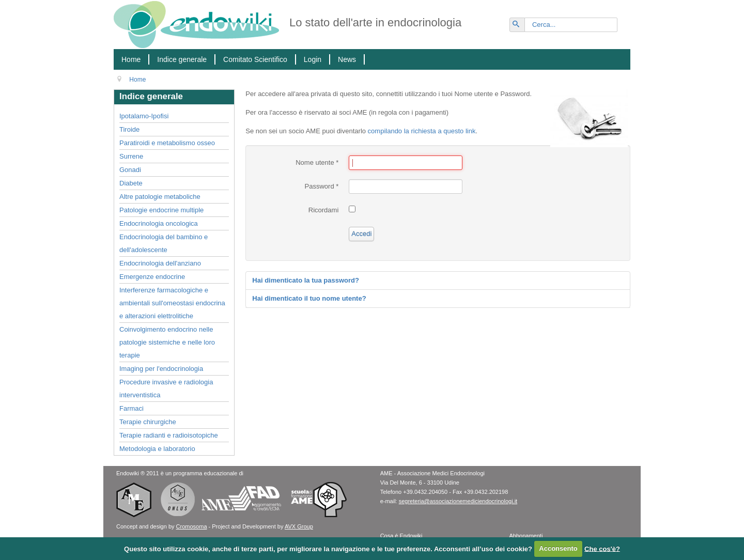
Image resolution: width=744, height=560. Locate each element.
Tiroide (129, 129)
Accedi (361, 234)
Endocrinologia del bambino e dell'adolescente (164, 243)
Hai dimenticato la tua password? (306, 280)
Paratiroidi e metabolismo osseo (167, 143)
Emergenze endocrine (152, 277)
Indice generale (182, 59)
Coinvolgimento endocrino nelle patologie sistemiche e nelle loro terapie (167, 342)
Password (322, 186)
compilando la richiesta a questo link (422, 131)
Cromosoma (192, 526)
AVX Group (299, 526)
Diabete (131, 183)
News (347, 59)
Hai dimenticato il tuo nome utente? (309, 298)
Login (313, 59)
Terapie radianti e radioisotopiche (169, 435)
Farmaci (131, 408)
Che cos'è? (602, 548)
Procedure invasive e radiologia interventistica (166, 388)
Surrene (131, 156)
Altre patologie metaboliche (160, 197)
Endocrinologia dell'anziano (160, 263)
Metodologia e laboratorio (157, 449)
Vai (522, 20)
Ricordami (324, 210)
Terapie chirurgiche (148, 422)
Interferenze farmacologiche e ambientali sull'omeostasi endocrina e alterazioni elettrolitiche (172, 303)
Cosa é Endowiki (401, 536)
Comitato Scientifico (255, 59)
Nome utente (317, 162)
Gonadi (130, 170)
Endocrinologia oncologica (159, 223)
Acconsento (558, 548)
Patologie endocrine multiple (161, 210)
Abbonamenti (526, 536)
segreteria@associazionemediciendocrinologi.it (458, 501)
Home (131, 59)
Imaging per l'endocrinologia (161, 369)
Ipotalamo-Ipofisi (144, 116)
